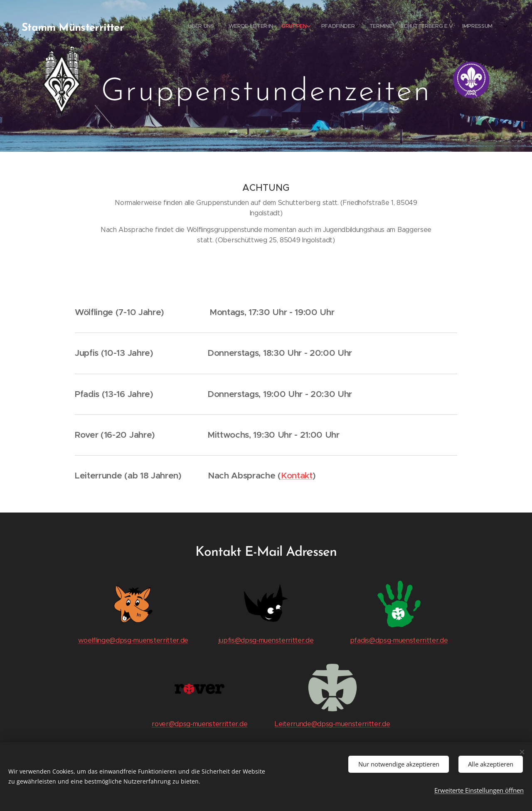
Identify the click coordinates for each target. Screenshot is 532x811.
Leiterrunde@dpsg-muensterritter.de (332, 724)
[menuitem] (426, 27)
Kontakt (297, 476)
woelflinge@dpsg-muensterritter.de (133, 640)
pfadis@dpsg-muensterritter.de (399, 640)
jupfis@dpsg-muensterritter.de (266, 640)
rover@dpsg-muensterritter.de (199, 724)
